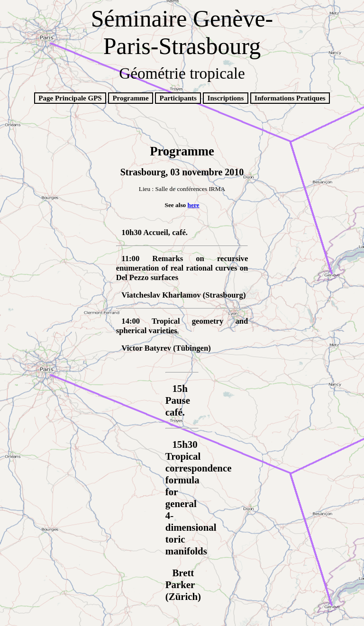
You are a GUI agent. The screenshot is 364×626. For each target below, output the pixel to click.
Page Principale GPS (70, 98)
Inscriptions (226, 98)
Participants (178, 98)
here (194, 205)
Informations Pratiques (290, 98)
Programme (130, 98)
